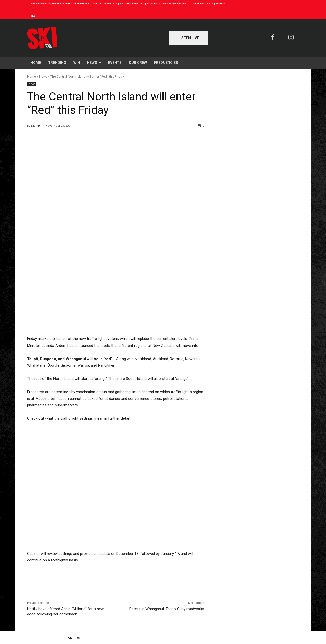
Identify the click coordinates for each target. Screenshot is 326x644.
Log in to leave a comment (48, 619)
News (43, 77)
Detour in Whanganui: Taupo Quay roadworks (167, 531)
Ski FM (36, 126)
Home (31, 77)
